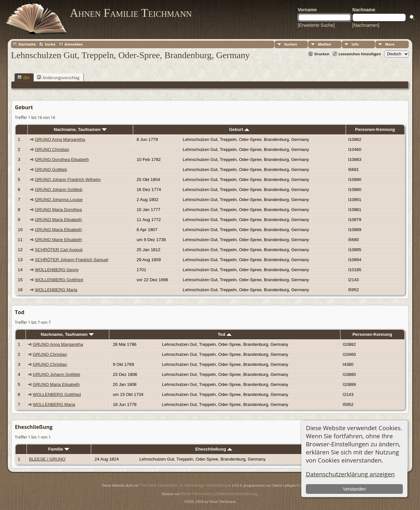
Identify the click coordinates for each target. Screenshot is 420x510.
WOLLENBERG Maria (56, 290)
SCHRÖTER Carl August (59, 250)
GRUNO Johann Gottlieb (59, 190)
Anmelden (74, 44)
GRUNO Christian (52, 149)
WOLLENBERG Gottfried (59, 280)
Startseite (27, 44)
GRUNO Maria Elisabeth (58, 220)
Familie (59, 449)
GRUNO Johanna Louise (59, 200)
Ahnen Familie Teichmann (131, 13)
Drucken (322, 54)
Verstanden (355, 489)
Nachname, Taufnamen (80, 129)
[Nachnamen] (366, 25)
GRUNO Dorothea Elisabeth (62, 159)
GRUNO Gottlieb (51, 170)
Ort (23, 78)
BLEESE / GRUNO (47, 459)
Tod (224, 334)
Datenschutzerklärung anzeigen (350, 474)
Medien (324, 44)
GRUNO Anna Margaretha (60, 139)
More (390, 44)
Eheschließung (214, 449)
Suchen (291, 44)
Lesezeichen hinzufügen (360, 54)
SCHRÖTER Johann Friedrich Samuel (72, 260)
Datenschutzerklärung (237, 494)
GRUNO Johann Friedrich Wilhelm (68, 180)
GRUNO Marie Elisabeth (58, 240)
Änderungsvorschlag (58, 78)
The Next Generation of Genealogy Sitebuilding (183, 485)
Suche (50, 44)
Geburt (239, 129)
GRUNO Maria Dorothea (58, 210)
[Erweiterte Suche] (316, 25)
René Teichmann (197, 494)
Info (355, 44)
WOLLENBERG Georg (57, 270)
